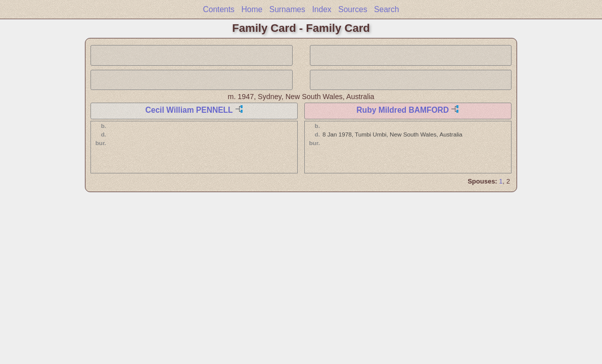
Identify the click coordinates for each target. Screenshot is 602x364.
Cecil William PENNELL (189, 110)
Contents (218, 9)
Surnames (287, 9)
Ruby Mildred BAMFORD (403, 110)
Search (386, 9)
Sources (353, 9)
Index (321, 9)
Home (252, 9)
